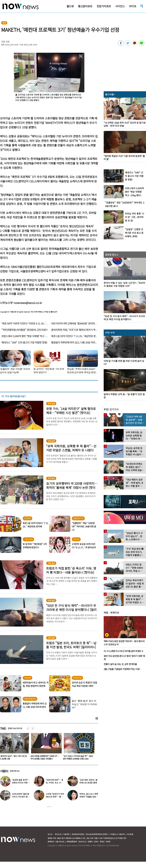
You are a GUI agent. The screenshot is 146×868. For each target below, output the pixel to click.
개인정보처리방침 (78, 834)
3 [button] (51, 807)
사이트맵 (130, 834)
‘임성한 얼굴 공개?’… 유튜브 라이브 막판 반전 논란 (21, 783)
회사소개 (58, 834)
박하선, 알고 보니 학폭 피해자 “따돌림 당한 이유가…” (89, 797)
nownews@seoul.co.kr (28, 303)
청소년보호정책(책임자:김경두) (97, 834)
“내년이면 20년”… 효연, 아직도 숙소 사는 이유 (54, 783)
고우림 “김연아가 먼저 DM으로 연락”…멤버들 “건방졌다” (55, 797)
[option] (47, 747)
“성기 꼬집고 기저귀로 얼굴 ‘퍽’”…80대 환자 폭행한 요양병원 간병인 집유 (79, 757)
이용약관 (66, 834)
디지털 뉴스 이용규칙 (117, 834)
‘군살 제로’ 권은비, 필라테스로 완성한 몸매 (88, 781)
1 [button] (47, 807)
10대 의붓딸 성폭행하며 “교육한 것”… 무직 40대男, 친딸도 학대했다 (46, 757)
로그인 (50, 834)
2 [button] (49, 807)
